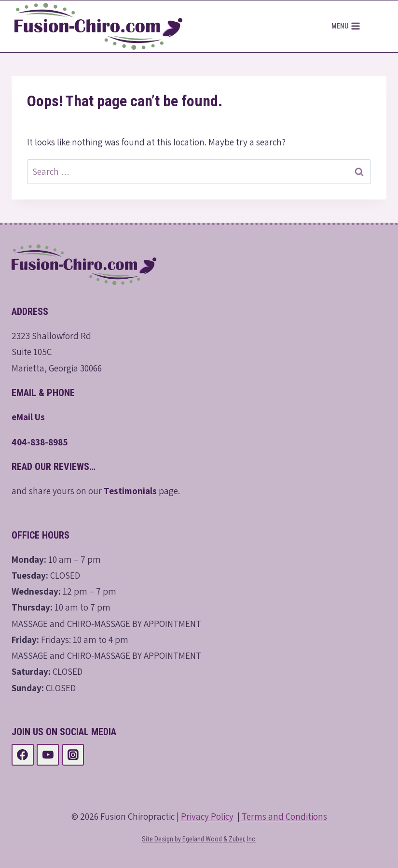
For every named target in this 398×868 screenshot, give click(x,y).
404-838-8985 (40, 442)
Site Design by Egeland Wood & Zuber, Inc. (199, 839)
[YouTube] (48, 755)
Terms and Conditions (284, 816)
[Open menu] (346, 27)
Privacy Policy (207, 816)
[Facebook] (23, 755)
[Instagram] (73, 755)
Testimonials (130, 491)
